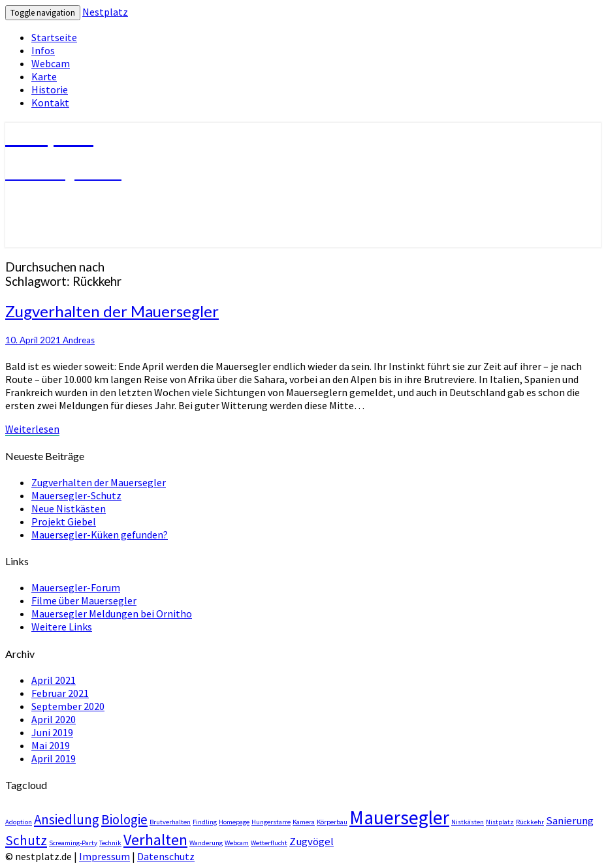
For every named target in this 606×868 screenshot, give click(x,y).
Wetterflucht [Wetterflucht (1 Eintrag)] (269, 843)
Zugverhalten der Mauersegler (112, 311)
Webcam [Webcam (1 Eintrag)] (237, 843)
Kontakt (50, 102)
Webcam (51, 63)
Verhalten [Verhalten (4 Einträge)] (155, 840)
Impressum (104, 856)
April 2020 (54, 719)
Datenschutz (166, 856)
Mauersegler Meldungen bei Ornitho (112, 613)
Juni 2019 (52, 732)
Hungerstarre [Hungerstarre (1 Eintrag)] (271, 822)
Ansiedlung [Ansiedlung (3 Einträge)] (67, 819)
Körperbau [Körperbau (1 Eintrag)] (332, 822)
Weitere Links (62, 627)
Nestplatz (105, 12)
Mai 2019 (51, 745)
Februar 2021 (60, 693)
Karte (44, 76)
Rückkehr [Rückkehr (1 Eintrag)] (530, 822)
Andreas (79, 340)
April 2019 (54, 758)
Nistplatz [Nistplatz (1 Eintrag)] (500, 822)
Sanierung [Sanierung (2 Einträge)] (570, 820)
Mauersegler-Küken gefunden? (100, 535)
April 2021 (54, 680)
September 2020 (68, 706)
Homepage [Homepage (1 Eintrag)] (234, 822)
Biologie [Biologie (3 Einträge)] (124, 819)
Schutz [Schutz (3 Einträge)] (26, 840)
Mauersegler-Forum (76, 587)
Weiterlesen (32, 429)
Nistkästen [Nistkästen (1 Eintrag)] (468, 822)
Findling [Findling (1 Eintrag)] (205, 822)
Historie (50, 89)
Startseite (54, 37)
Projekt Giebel (64, 521)
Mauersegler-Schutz (76, 495)
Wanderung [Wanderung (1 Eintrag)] (206, 843)
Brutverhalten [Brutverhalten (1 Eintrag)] (170, 822)
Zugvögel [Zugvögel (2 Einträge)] (311, 841)
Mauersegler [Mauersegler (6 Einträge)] (399, 817)
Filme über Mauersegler (84, 600)
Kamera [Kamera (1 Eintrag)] (304, 822)
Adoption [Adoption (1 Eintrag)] (19, 822)
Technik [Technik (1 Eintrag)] (110, 843)
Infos (43, 50)
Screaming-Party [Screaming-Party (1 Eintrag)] (73, 843)
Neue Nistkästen (69, 508)
